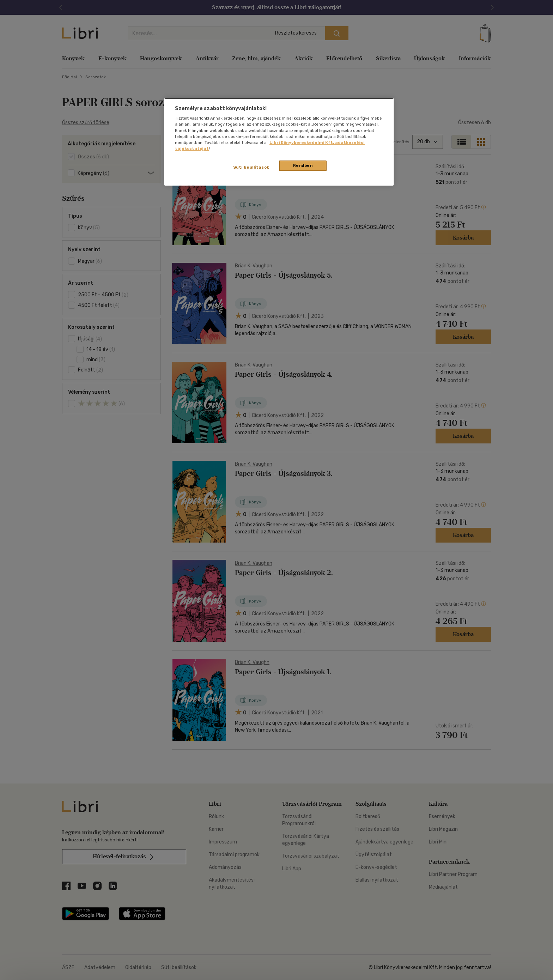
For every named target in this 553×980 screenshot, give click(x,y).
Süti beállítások (251, 167)
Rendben (303, 165)
